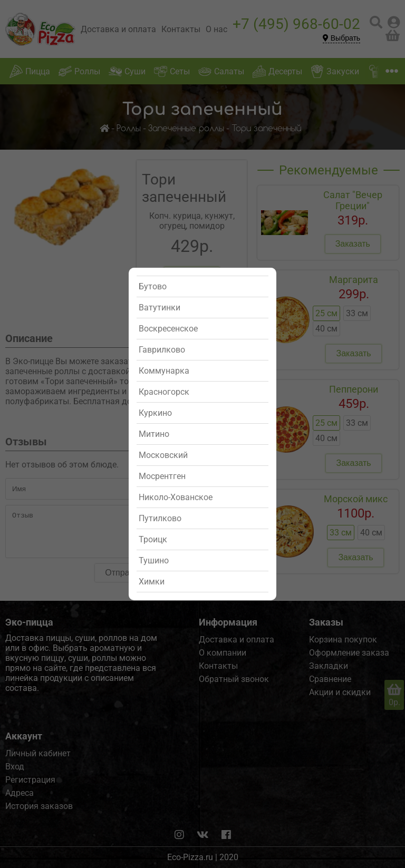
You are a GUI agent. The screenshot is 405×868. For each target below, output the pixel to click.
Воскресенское (168, 329)
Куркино (155, 413)
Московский (163, 455)
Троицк (153, 539)
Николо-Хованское (176, 497)
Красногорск (164, 392)
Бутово (153, 286)
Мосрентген (162, 476)
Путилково (160, 518)
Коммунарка (164, 371)
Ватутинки (160, 308)
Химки (152, 582)
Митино (154, 434)
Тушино (154, 560)
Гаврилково (162, 350)
